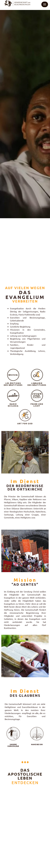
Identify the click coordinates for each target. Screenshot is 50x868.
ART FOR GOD (25, 423)
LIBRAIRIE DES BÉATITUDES (37, 384)
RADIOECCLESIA (13, 405)
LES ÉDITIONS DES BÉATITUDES (13, 384)
